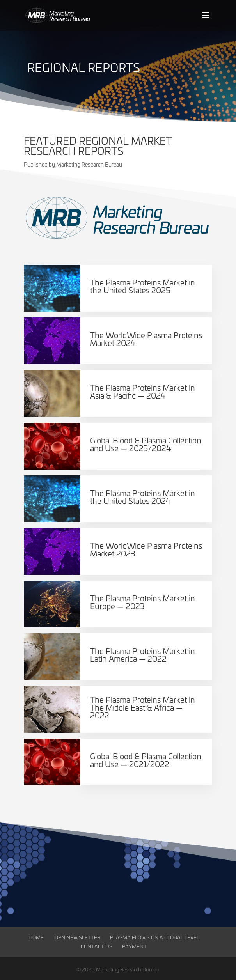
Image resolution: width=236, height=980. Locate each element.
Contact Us (97, 946)
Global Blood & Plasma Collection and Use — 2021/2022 (146, 760)
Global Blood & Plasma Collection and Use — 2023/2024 (146, 444)
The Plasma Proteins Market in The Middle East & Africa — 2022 (143, 707)
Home (36, 937)
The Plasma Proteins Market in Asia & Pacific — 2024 (143, 391)
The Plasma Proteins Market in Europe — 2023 (143, 602)
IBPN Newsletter (77, 937)
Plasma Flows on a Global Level (155, 937)
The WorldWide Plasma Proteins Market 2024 (146, 339)
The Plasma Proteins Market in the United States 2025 (143, 286)
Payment (134, 946)
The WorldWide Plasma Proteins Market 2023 (146, 549)
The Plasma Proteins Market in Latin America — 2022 (143, 655)
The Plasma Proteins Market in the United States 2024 (143, 497)
